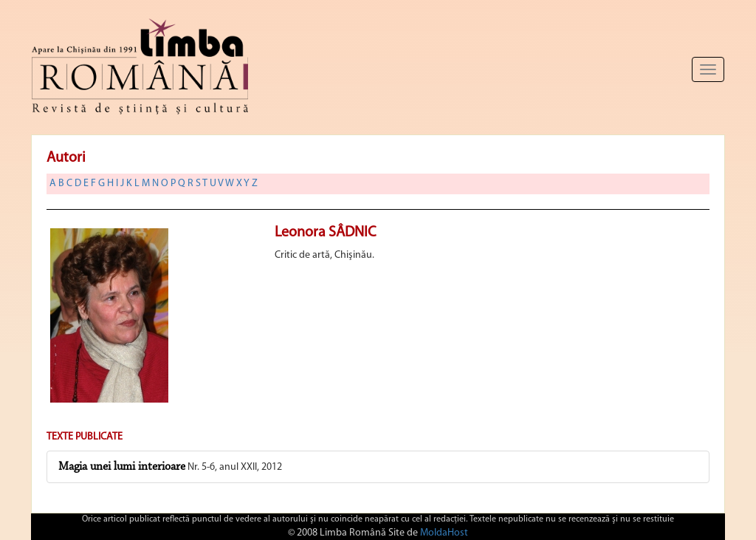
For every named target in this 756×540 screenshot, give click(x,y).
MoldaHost (444, 533)
